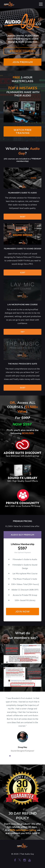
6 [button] (28, 756)
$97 (22, 332)
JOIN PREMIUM (23, 62)
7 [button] (32, 756)
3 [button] (17, 756)
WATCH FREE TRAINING (22, 131)
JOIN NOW (22, 611)
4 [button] (21, 756)
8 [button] (35, 756)
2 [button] (14, 756)
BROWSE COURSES (22, 51)
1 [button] (10, 756)
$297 (23, 272)
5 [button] (24, 756)
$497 (23, 217)
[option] (22, 724)
